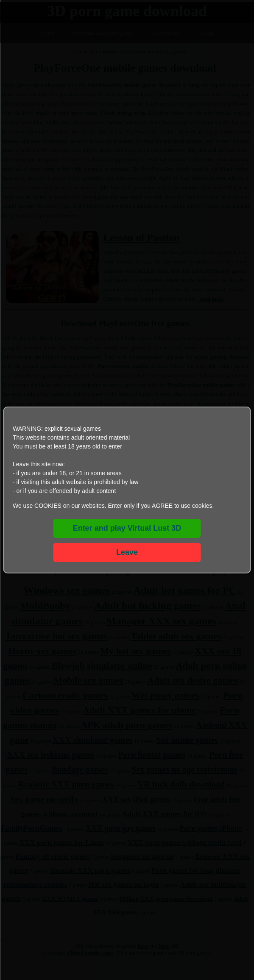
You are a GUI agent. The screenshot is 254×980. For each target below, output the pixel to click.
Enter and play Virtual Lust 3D (127, 528)
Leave (127, 552)
